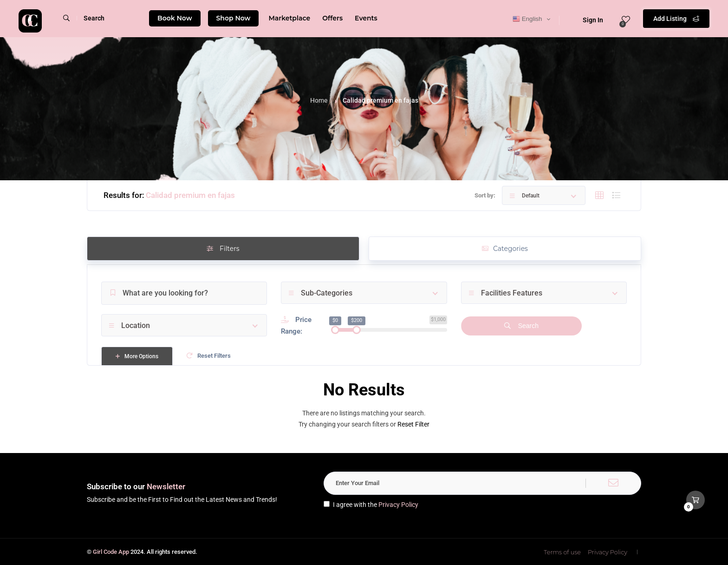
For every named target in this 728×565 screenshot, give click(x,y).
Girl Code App (111, 552)
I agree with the (371, 505)
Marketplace (289, 18)
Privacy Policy (398, 505)
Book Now (175, 18)
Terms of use (562, 552)
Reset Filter (413, 424)
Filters (223, 249)
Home (319, 100)
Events (366, 18)
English (527, 19)
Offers (332, 18)
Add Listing (676, 19)
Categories (505, 249)
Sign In (587, 20)
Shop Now (234, 18)
